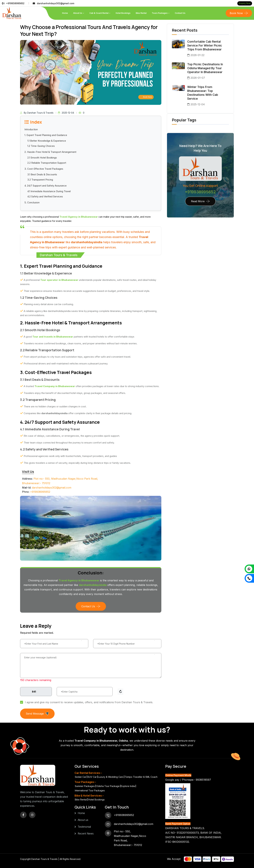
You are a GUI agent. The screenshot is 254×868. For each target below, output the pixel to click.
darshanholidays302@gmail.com (56, 3)
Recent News (86, 833)
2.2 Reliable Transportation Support (47, 163)
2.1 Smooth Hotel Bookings (42, 158)
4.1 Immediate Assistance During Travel (49, 191)
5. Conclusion (32, 202)
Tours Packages (160, 13)
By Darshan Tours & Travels (37, 113)
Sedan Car (81, 777)
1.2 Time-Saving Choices (41, 146)
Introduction (31, 129)
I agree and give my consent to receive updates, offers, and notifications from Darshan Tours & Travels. (89, 702)
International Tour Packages (90, 790)
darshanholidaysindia (87, 242)
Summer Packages (85, 786)
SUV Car (92, 777)
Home (65, 13)
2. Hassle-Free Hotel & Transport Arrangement (50, 152)
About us (83, 820)
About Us (78, 13)
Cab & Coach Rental (99, 13)
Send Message (37, 714)
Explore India (128, 786)
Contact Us (88, 606)
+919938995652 (15, 3)
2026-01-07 (196, 78)
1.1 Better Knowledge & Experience (47, 141)
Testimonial (84, 827)
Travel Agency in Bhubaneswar (79, 217)
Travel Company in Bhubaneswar (55, 386)
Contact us (180, 13)
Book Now (236, 13)
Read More (198, 201)
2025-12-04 (66, 113)
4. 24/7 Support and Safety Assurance (46, 186)
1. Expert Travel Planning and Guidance (46, 135)
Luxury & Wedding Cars (111, 777)
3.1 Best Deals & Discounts (42, 174)
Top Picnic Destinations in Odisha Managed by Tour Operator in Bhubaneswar (205, 68)
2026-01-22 (196, 55)
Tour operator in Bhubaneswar (59, 280)
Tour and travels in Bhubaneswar (53, 337)
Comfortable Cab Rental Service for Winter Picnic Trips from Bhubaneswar (205, 45)
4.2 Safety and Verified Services (45, 196)
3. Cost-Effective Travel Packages (44, 169)
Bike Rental (141, 13)
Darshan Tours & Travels (45, 859)
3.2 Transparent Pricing (40, 180)
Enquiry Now (245, 3)
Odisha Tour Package (108, 786)
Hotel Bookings (123, 13)
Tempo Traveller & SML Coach (141, 777)
